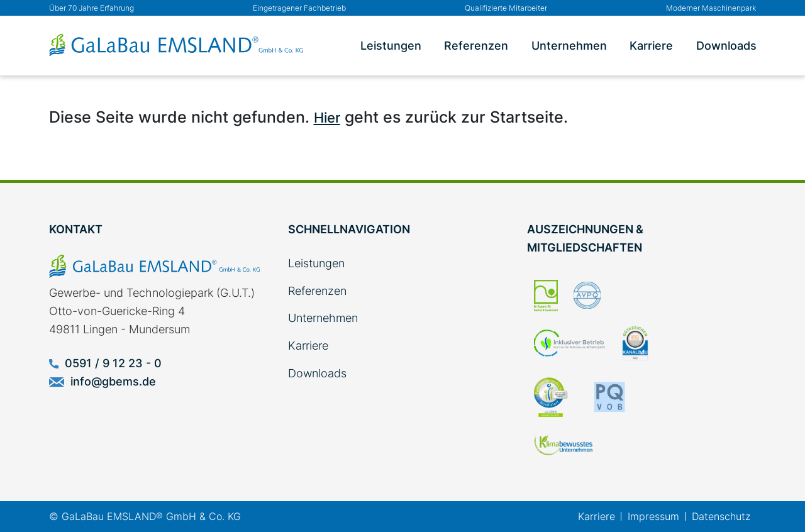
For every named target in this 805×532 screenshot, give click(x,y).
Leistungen (391, 46)
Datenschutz (721, 516)
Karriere (651, 46)
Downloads (726, 46)
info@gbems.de (103, 381)
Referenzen (476, 46)
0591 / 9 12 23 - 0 (105, 363)
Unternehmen (569, 46)
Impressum (653, 516)
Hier (327, 118)
